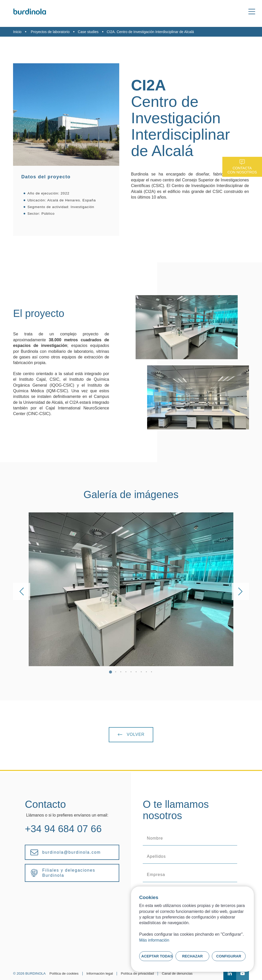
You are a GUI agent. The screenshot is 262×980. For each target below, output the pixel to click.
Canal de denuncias (177, 973)
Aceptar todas (157, 956)
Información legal (100, 973)
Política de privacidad (137, 973)
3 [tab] (121, 673)
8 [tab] (146, 673)
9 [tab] (151, 673)
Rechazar (193, 956)
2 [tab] (116, 673)
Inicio (17, 32)
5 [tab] (131, 673)
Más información (154, 940)
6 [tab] (136, 673)
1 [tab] (111, 673)
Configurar (229, 956)
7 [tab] (141, 673)
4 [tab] (126, 673)
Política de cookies (64, 973)
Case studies (88, 32)
